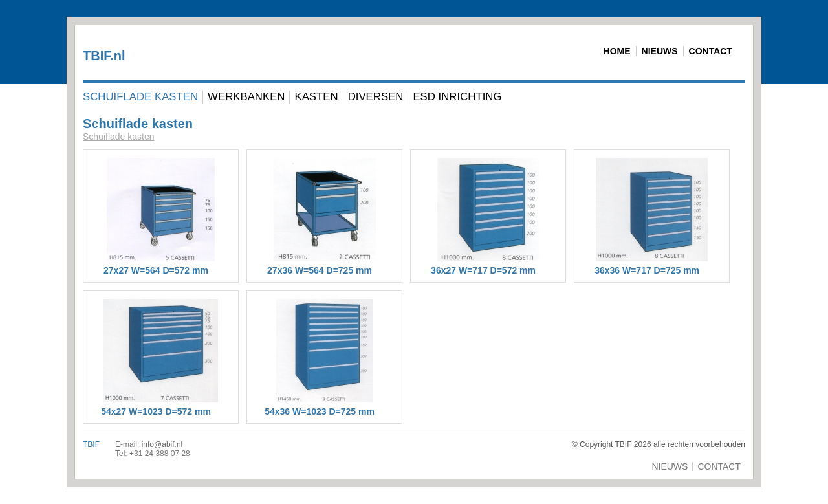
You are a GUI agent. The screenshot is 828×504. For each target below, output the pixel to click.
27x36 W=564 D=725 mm (320, 270)
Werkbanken (246, 97)
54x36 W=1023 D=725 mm (320, 411)
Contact (711, 51)
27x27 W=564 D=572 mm (156, 270)
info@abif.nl (162, 444)
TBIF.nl (104, 56)
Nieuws (660, 51)
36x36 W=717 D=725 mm (647, 270)
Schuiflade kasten (140, 97)
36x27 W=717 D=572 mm (483, 270)
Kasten (316, 97)
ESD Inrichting (457, 97)
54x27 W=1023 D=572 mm (156, 411)
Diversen (376, 97)
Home (617, 51)
